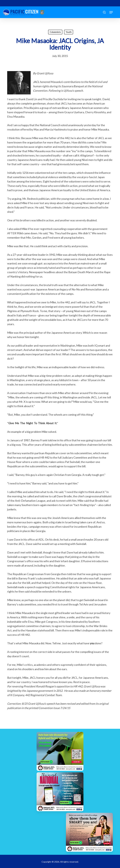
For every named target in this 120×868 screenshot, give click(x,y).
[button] (111, 12)
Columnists (55, 32)
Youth (69, 32)
